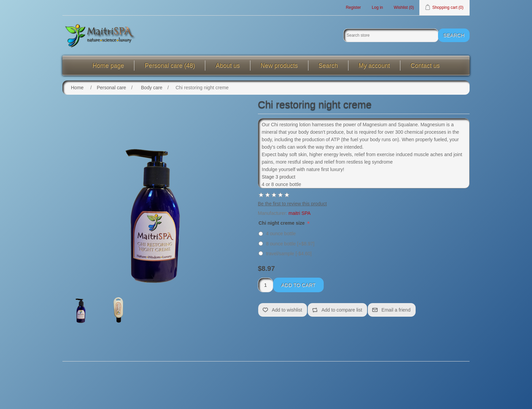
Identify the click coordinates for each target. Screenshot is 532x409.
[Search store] (391, 35)
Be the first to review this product (292, 204)
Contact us (425, 66)
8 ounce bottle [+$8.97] (290, 244)
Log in (377, 7)
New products (279, 66)
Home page (108, 66)
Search (328, 66)
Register (353, 7)
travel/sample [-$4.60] (289, 254)
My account (374, 66)
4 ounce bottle (281, 234)
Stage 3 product (279, 177)
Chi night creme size (282, 223)
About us (227, 66)
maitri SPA (299, 213)
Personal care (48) (170, 66)
